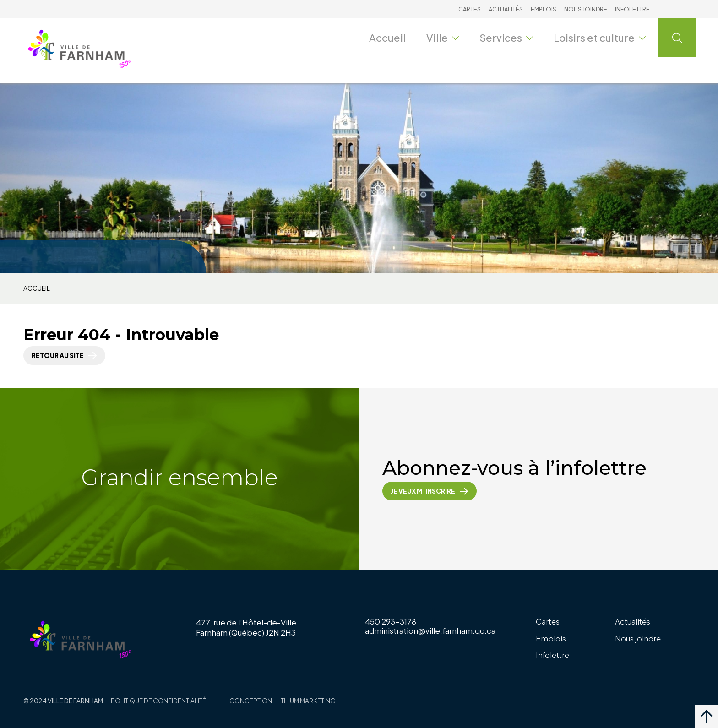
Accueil (402, 37)
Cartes (470, 9)
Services (519, 37)
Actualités (506, 9)
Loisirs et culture (606, 37)
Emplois (544, 9)
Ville (457, 37)
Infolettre (632, 9)
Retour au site (58, 356)
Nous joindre (586, 9)
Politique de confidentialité (158, 701)
